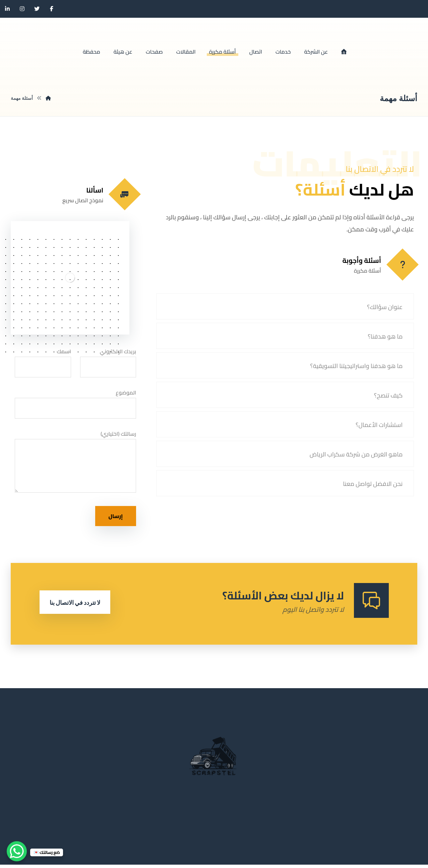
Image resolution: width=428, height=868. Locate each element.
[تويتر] (37, 9)
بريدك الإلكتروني (108, 363)
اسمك (43, 363)
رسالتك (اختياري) (75, 464)
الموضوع (75, 405)
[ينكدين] (7, 9)
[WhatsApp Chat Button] (17, 851)
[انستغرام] (22, 9)
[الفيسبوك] (52, 9)
